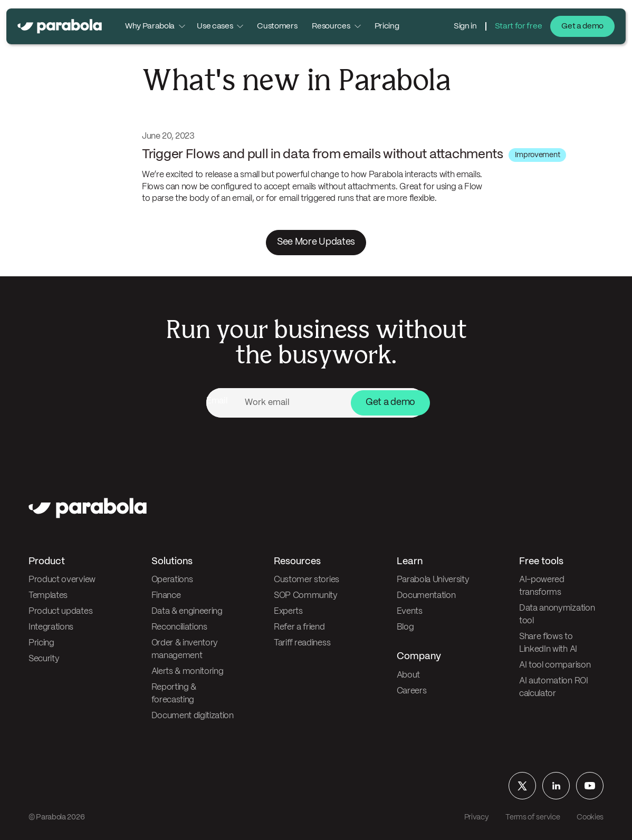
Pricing (387, 26)
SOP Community (306, 596)
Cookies (590, 817)
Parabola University (433, 580)
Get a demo (582, 26)
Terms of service (533, 817)
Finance (166, 596)
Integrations (51, 627)
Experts (288, 611)
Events (410, 611)
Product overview (62, 580)
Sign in (465, 26)
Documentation (426, 596)
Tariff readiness (302, 643)
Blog (405, 627)
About (408, 675)
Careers (412, 691)
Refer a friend (299, 627)
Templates (48, 596)
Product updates (60, 611)
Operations (172, 580)
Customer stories (307, 580)
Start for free (519, 26)
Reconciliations (179, 627)
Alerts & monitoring (188, 672)
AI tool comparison (555, 665)
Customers (277, 26)
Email (217, 401)
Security (44, 659)
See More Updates (316, 242)
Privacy (477, 817)
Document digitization (193, 716)
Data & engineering (187, 611)
